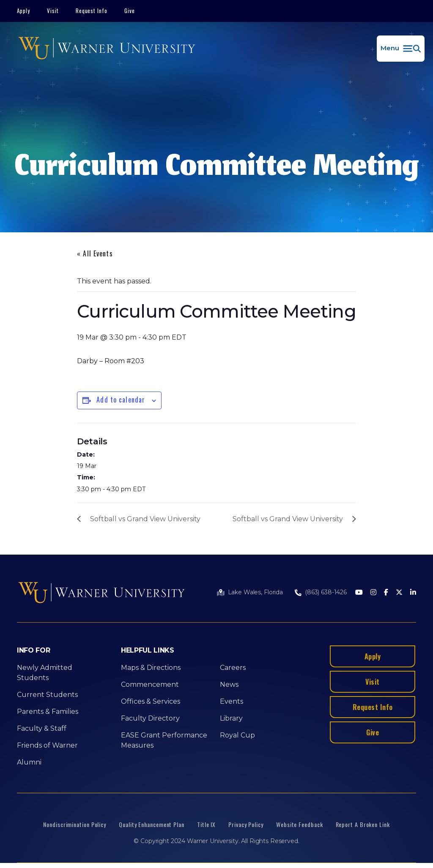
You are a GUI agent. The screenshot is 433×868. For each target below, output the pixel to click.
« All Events (95, 253)
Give (130, 11)
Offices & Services (151, 701)
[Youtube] (359, 593)
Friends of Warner (47, 745)
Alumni (29, 762)
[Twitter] (399, 593)
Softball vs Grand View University (145, 519)
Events (232, 701)
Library (231, 718)
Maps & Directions (151, 668)
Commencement (150, 684)
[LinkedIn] (413, 593)
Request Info (92, 11)
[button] (401, 49)
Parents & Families (48, 712)
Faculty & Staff (42, 728)
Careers (233, 668)
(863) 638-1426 (326, 592)
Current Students (47, 695)
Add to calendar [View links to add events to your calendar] (121, 400)
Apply (23, 11)
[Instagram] (373, 593)
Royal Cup (237, 735)
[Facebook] (386, 593)
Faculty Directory (150, 718)
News (229, 684)
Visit (53, 11)
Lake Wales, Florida (255, 592)
